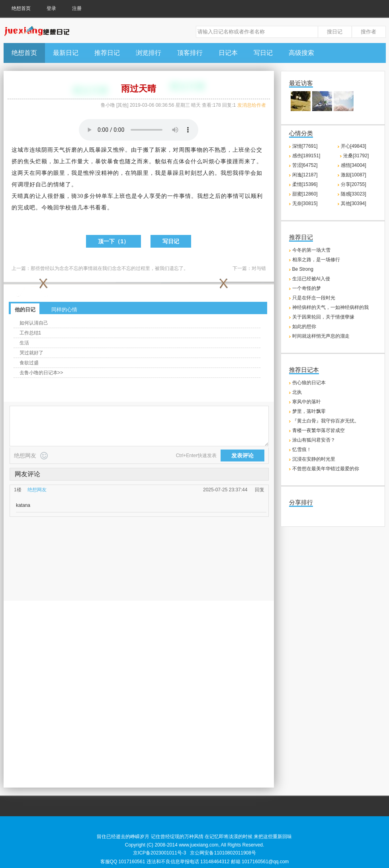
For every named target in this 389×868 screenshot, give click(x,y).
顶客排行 (190, 53)
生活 (24, 343)
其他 (122, 105)
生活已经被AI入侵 (311, 279)
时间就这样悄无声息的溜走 (321, 336)
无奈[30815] (305, 203)
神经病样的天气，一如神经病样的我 (330, 307)
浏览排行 (149, 53)
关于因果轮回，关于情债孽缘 (323, 317)
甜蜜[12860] (305, 194)
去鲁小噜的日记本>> (41, 373)
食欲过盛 (29, 363)
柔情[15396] (305, 184)
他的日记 (25, 310)
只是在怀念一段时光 (314, 298)
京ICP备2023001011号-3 (159, 853)
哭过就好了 (31, 353)
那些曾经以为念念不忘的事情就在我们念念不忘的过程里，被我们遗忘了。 (109, 268)
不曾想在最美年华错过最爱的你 (326, 469)
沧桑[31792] (356, 156)
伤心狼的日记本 (309, 383)
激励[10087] (354, 175)
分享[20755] (354, 184)
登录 (51, 8)
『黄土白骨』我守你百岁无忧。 (326, 421)
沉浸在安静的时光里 (314, 459)
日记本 (228, 53)
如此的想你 (304, 326)
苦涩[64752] (305, 165)
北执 (297, 392)
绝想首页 (21, 8)
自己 (41, 185)
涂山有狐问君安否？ (314, 440)
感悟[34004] (354, 165)
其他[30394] (354, 203)
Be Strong (303, 269)
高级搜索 (301, 53)
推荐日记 (107, 53)
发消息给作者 (252, 105)
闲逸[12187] (305, 175)
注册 (77, 8)
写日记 (263, 53)
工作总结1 (30, 333)
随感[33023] (354, 194)
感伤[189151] (306, 156)
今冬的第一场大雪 (311, 250)
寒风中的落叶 (307, 402)
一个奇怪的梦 (307, 288)
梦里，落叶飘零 (309, 411)
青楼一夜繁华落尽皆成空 (319, 430)
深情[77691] (305, 146)
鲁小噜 (108, 105)
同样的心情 (64, 310)
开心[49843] (354, 146)
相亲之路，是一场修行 (316, 260)
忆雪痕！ (302, 450)
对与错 (259, 268)
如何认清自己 (34, 323)
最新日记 (66, 53)
